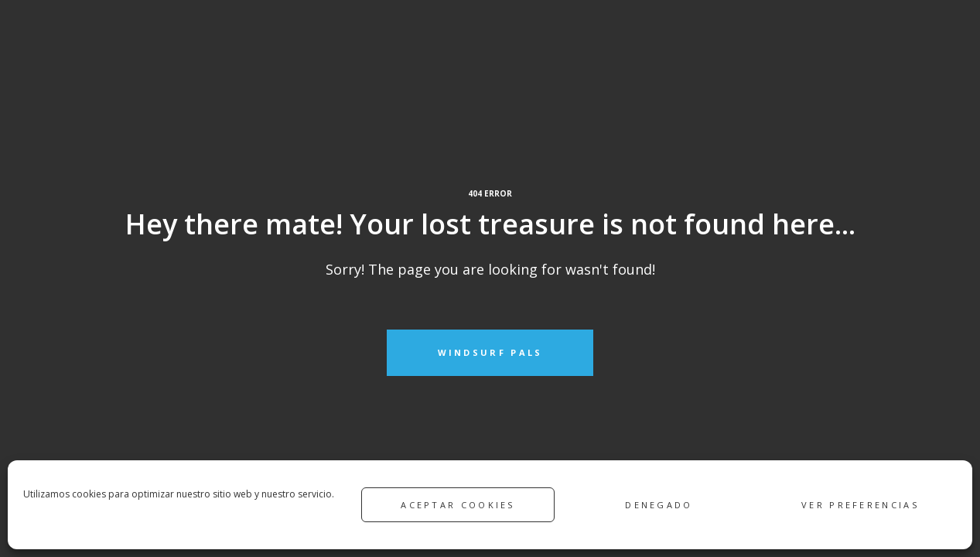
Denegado (659, 505)
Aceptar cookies (458, 505)
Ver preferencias (860, 505)
